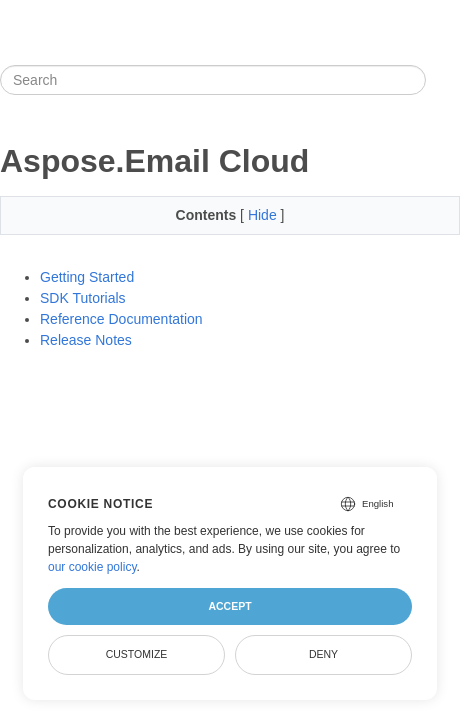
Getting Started (87, 277)
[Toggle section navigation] (443, 80)
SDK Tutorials (83, 298)
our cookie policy (92, 567)
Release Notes (86, 340)
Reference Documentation (121, 319)
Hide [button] (264, 215)
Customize (137, 654)
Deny (323, 654)
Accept (229, 606)
